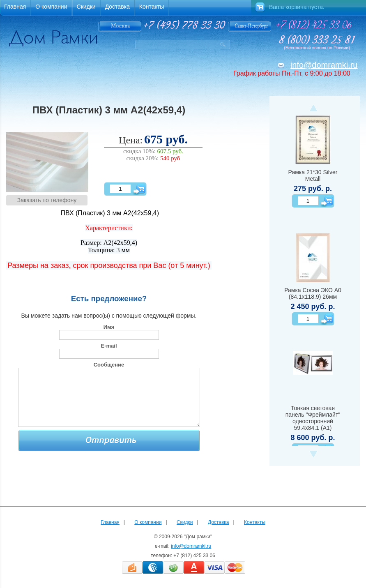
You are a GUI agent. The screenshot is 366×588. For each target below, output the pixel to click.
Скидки (185, 522)
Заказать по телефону (47, 200)
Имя (109, 327)
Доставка (219, 522)
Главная (110, 522)
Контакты (255, 522)
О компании (148, 522)
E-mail (109, 346)
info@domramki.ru (324, 65)
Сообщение (109, 365)
